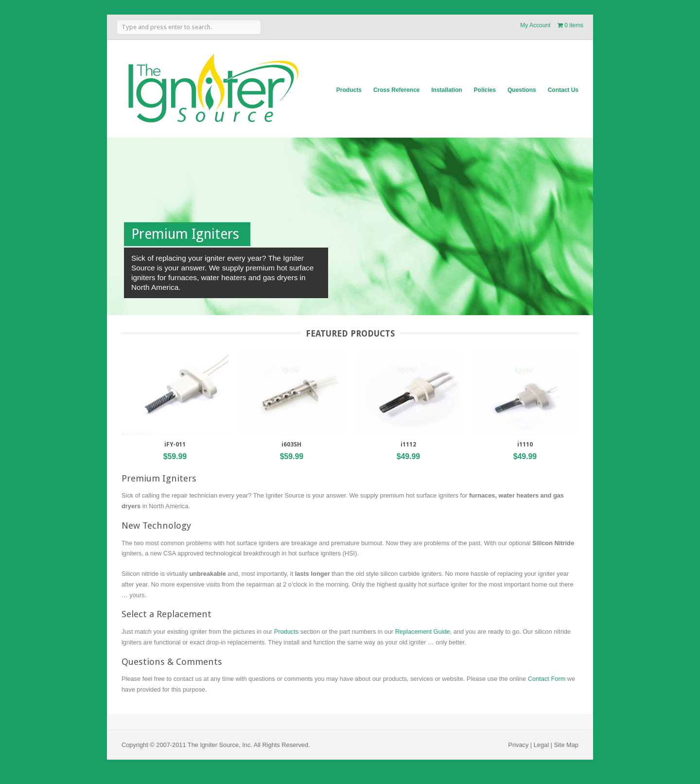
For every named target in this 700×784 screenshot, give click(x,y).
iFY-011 (175, 445)
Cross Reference (396, 90)
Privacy (518, 745)
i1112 (408, 445)
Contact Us (563, 90)
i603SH (291, 445)
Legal (541, 745)
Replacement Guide (423, 632)
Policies (485, 90)
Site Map (566, 745)
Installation (446, 90)
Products (349, 90)
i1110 (525, 445)
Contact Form (547, 679)
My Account (535, 25)
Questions (522, 90)
